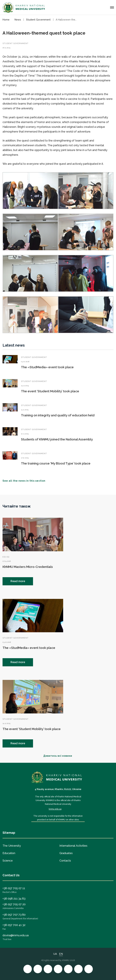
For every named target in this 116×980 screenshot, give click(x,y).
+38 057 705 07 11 (14, 888)
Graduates (66, 853)
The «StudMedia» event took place (47, 367)
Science (8, 861)
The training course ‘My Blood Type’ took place (56, 463)
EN (61, 954)
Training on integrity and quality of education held (58, 415)
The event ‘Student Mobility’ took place (50, 391)
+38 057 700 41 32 (14, 925)
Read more (18, 581)
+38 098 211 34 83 (14, 899)
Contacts (65, 861)
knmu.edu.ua (55, 809)
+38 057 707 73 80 (14, 915)
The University (12, 846)
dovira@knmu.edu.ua (16, 935)
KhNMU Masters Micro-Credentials (28, 567)
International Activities (73, 846)
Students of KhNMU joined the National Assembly (57, 439)
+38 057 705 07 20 (14, 904)
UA (55, 954)
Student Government (15, 43)
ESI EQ (6, 557)
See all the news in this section (26, 481)
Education (9, 853)
